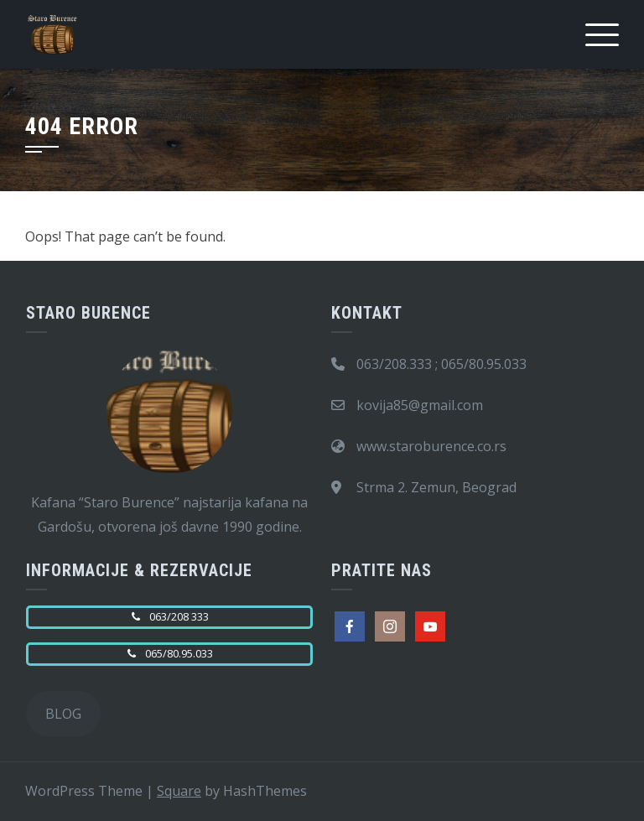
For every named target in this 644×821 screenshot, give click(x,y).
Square (179, 791)
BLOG (63, 714)
